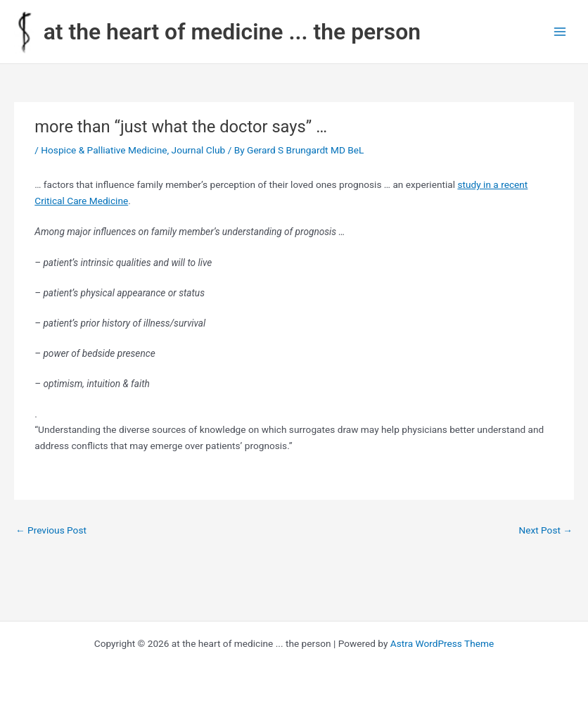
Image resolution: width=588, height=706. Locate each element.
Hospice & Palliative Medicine (104, 150)
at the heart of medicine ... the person (232, 32)
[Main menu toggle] (560, 32)
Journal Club (199, 150)
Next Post (545, 530)
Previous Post (51, 530)
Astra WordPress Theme (442, 643)
